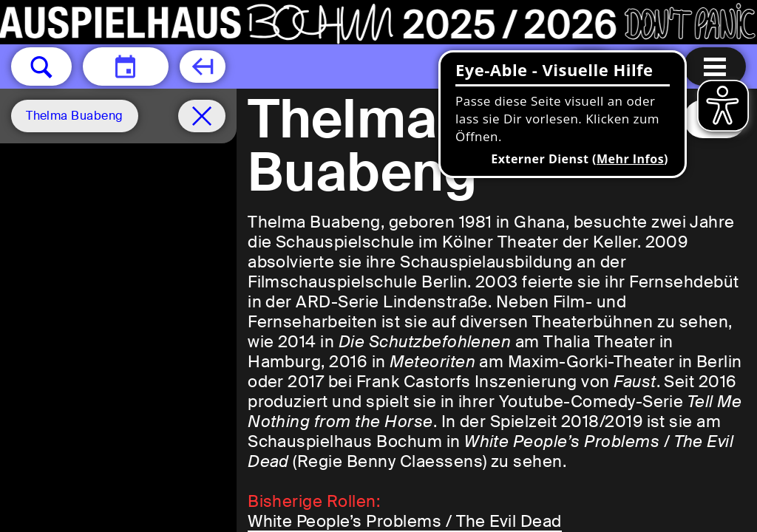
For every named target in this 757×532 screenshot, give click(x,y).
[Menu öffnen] (715, 66)
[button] (41, 66)
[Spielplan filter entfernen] (202, 116)
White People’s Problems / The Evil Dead (405, 521)
